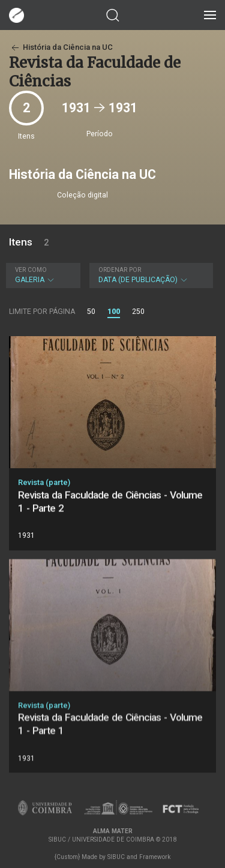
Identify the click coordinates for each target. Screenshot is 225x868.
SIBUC (116, 857)
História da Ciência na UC (61, 47)
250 (138, 312)
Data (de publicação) (150, 275)
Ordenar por (120, 270)
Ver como (31, 270)
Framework (155, 857)
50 (91, 312)
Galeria (42, 275)
